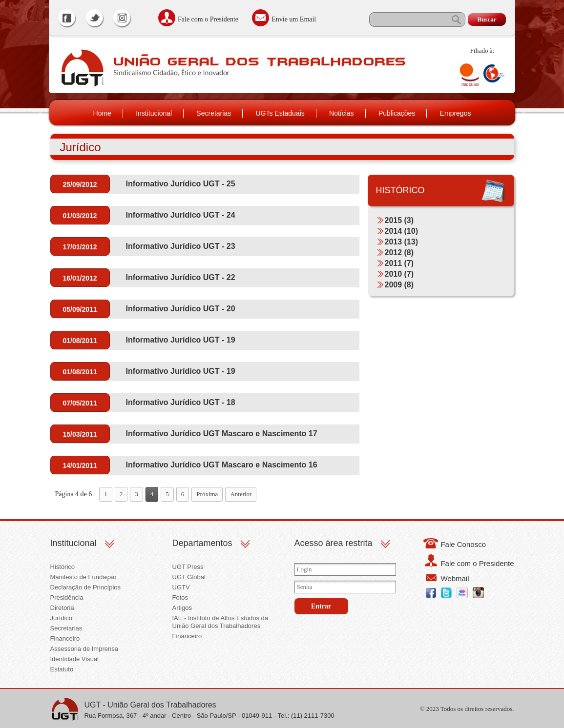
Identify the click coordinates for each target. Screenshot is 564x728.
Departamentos (202, 543)
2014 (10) (402, 231)
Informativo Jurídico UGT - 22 (181, 277)
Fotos (180, 597)
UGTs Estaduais (280, 113)
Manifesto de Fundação (84, 577)
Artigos (182, 608)
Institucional (154, 113)
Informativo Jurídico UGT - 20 (181, 309)
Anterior (241, 494)
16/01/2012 (80, 278)
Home (102, 113)
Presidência (67, 597)
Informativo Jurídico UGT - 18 (181, 402)
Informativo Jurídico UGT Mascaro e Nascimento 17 (222, 434)
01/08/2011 (80, 341)
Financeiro (65, 638)
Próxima (207, 494)
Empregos (456, 113)
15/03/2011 (80, 434)
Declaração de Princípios (86, 587)
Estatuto (62, 669)
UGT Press (188, 567)
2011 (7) (399, 263)
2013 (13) (402, 242)
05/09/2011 (80, 309)
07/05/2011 (80, 403)
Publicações (397, 113)
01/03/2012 (80, 216)
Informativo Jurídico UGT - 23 (181, 246)
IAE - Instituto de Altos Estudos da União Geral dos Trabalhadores (220, 622)
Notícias (342, 113)
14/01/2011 (80, 465)
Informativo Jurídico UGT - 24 (181, 215)
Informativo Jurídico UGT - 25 (181, 184)
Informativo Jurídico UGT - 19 (181, 340)
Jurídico (62, 618)
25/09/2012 (80, 184)
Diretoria (62, 608)
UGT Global (189, 577)
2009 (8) (399, 285)
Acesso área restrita (334, 543)
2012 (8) (399, 253)
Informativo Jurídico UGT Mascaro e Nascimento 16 (222, 465)
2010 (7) (399, 274)
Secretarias (214, 113)
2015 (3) (399, 220)
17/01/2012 (80, 247)
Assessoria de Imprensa (84, 649)
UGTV (181, 587)
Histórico (63, 567)
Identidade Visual (75, 659)
